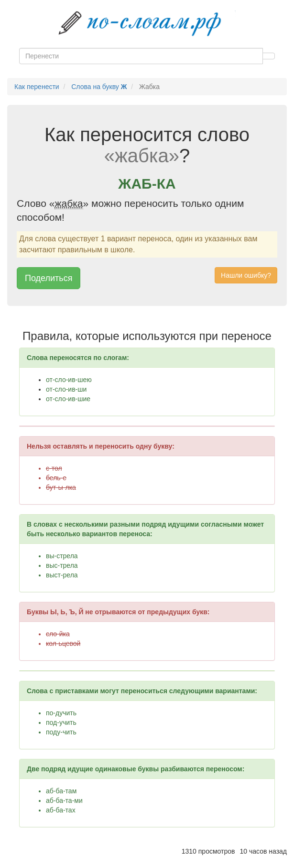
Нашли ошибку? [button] (246, 275)
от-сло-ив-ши (66, 389)
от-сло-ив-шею (69, 380)
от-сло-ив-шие (68, 399)
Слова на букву (99, 87)
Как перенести (37, 87)
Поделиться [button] (49, 278)
